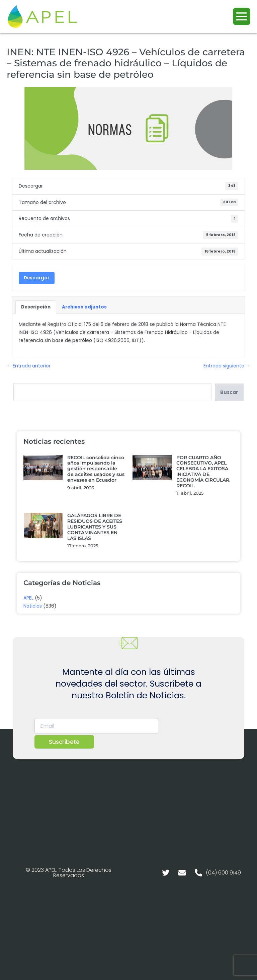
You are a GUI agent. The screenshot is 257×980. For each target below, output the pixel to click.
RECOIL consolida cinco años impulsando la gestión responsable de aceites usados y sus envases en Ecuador (96, 469)
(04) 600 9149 (223, 873)
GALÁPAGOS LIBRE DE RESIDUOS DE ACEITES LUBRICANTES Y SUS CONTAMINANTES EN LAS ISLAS (95, 527)
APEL (28, 598)
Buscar (229, 392)
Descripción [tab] (36, 307)
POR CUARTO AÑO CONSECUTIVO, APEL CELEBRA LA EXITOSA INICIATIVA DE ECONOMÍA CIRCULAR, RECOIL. (203, 472)
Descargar (37, 278)
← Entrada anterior (29, 366)
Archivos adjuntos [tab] (84, 307)
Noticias (33, 606)
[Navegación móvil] (242, 16)
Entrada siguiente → (227, 366)
